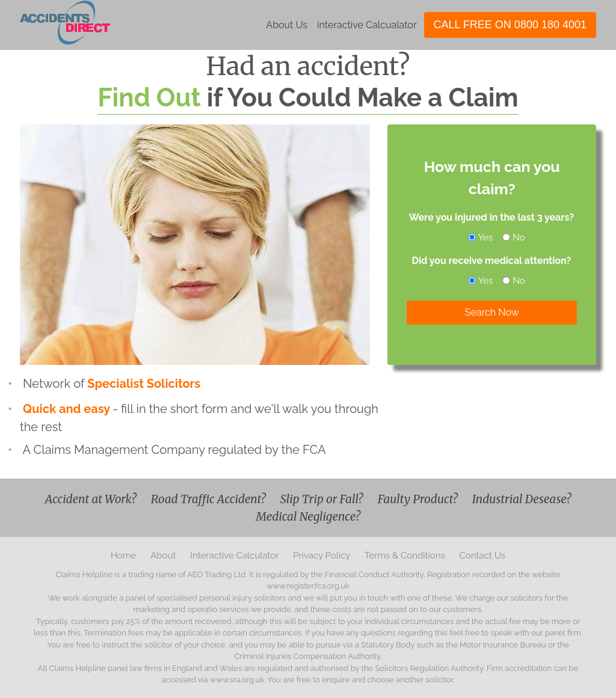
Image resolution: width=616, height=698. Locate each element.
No (514, 237)
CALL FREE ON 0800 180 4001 (510, 25)
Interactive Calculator (236, 556)
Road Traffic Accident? (210, 499)
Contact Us (483, 556)
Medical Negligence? (308, 516)
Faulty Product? (419, 499)
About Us (287, 25)
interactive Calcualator (367, 25)
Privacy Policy (323, 556)
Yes (481, 237)
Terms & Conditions (406, 556)
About (164, 556)
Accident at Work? (92, 499)
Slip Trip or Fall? (323, 499)
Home (125, 556)
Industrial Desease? (522, 499)
